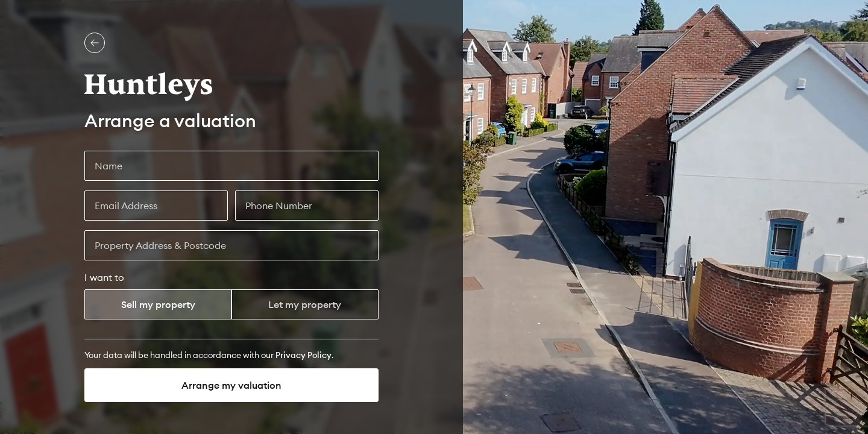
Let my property (305, 304)
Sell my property (158, 304)
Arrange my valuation (231, 385)
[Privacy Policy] (303, 355)
